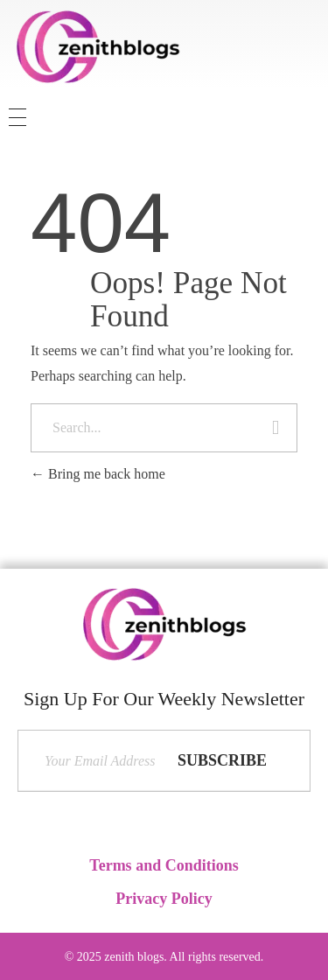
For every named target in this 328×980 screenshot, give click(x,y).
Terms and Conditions (164, 865)
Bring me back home (98, 474)
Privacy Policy (164, 899)
